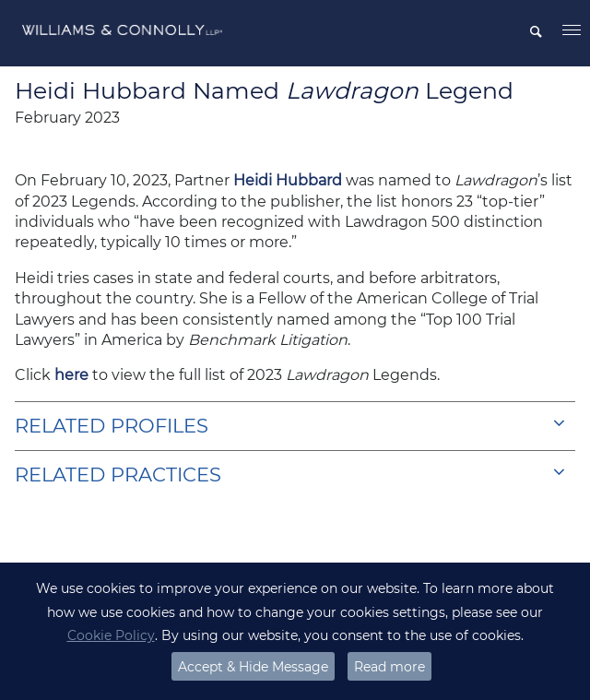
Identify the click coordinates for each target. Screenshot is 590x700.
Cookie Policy (111, 635)
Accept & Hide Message (253, 667)
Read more (389, 667)
